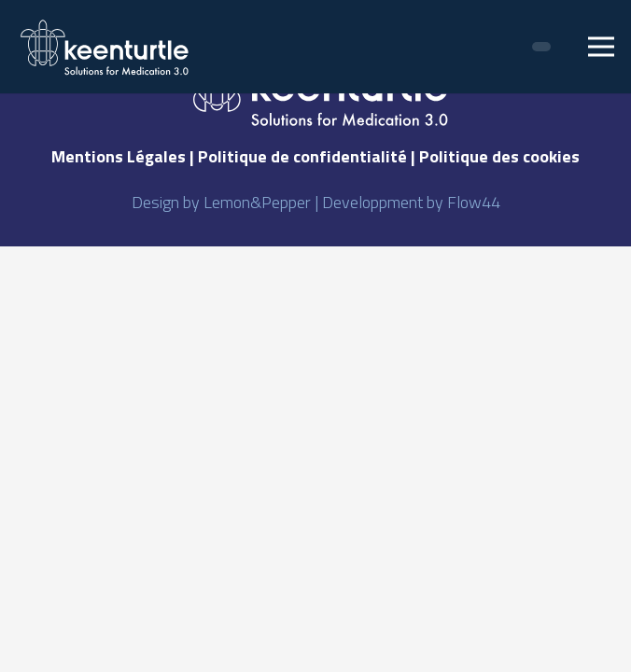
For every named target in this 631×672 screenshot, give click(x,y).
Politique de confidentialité (302, 156)
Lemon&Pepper (257, 202)
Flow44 (474, 202)
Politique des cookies (499, 156)
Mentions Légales (119, 156)
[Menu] (602, 47)
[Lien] (105, 47)
